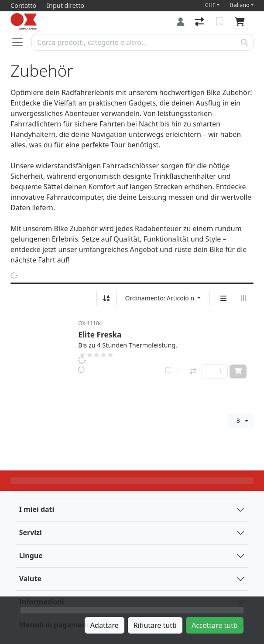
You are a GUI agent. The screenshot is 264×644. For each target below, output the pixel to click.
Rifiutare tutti (155, 625)
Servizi (31, 532)
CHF (210, 5)
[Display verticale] (223, 298)
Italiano (240, 5)
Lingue (31, 555)
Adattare (105, 625)
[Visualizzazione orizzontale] (243, 298)
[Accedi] (181, 22)
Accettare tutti (215, 625)
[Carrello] (242, 22)
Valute (30, 579)
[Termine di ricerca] (134, 42)
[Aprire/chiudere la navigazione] (21, 42)
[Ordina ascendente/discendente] (106, 298)
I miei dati (37, 509)
